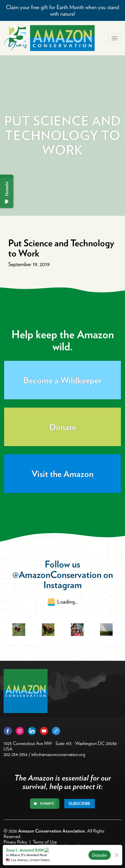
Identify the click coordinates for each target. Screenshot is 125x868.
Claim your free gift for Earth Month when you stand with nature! (63, 10)
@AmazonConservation (57, 574)
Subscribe (80, 804)
